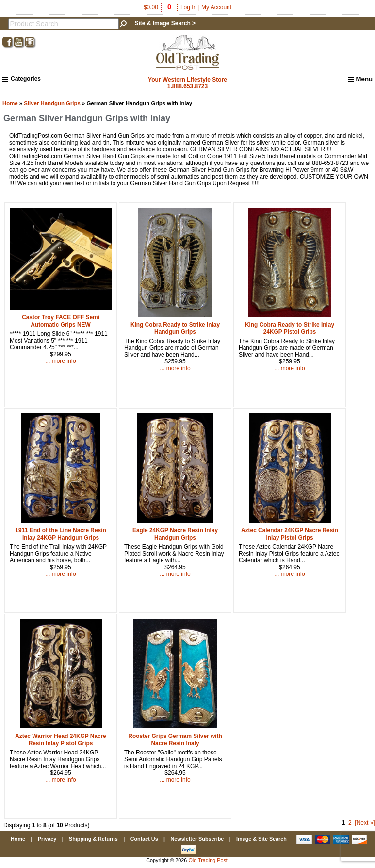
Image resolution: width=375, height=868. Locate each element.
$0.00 (158, 7)
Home (10, 103)
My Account (216, 7)
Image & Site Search (261, 839)
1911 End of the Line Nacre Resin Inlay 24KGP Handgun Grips (60, 534)
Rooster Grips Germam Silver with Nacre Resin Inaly (175, 740)
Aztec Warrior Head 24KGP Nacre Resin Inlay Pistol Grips (60, 740)
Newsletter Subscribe (197, 839)
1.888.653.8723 (187, 86)
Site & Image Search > (165, 23)
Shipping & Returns (93, 839)
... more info (60, 361)
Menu (360, 79)
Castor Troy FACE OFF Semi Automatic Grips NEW (61, 321)
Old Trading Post (208, 860)
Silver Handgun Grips (52, 103)
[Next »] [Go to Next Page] (365, 823)
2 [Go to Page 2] (350, 823)
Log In (188, 7)
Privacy (47, 839)
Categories (22, 79)
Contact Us (144, 839)
